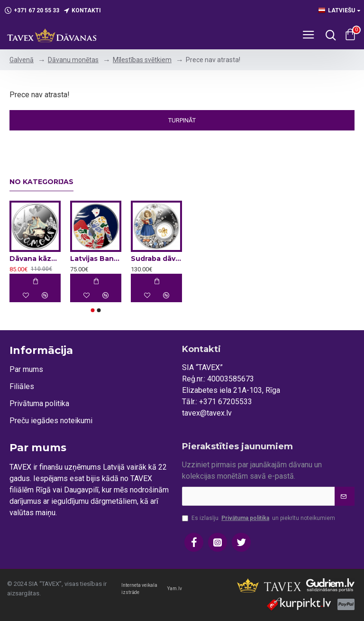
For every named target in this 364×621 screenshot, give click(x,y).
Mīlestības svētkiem (142, 60)
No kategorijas (41, 182)
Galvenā (22, 60)
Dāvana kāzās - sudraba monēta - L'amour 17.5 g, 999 (35, 259)
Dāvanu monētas (73, 60)
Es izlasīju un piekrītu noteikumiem (259, 518)
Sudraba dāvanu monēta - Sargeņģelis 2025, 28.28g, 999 (156, 259)
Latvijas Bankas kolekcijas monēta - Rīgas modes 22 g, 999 (96, 259)
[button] (93, 310)
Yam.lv (175, 589)
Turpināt (182, 120)
